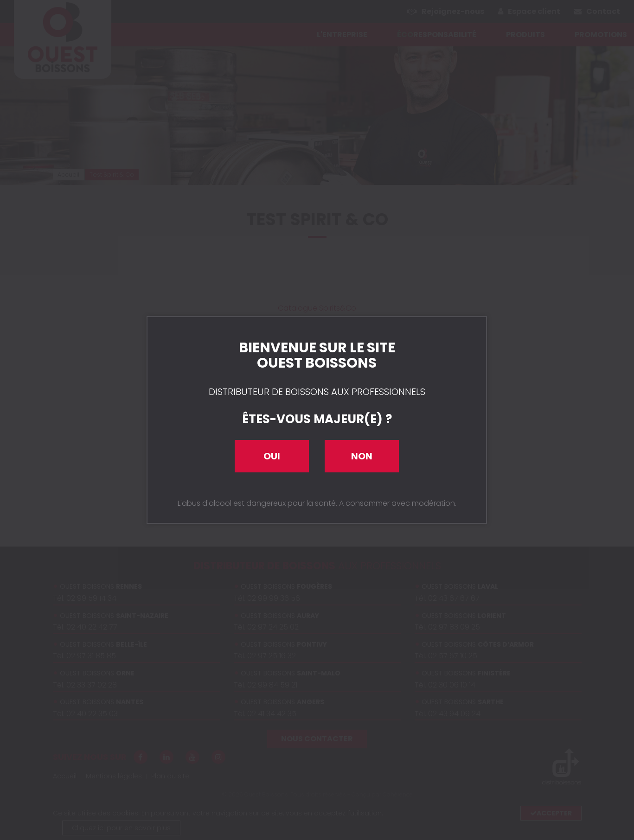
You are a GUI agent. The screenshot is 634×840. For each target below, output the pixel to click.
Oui (272, 456)
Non (362, 456)
